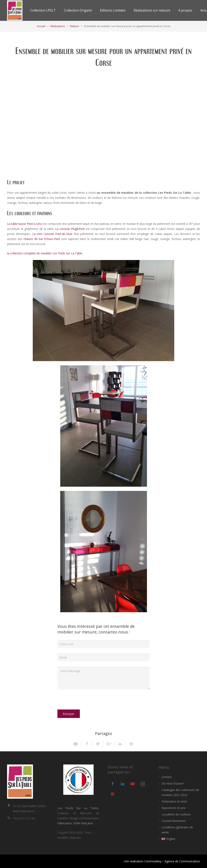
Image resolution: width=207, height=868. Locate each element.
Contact (167, 777)
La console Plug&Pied (70, 229)
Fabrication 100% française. (75, 823)
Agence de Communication (182, 861)
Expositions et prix (173, 808)
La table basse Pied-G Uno (24, 224)
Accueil (41, 26)
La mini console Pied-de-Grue (52, 234)
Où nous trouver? (173, 783)
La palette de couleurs (176, 814)
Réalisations (58, 26)
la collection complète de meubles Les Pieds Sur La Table (45, 253)
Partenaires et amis (174, 801)
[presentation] (88, 702)
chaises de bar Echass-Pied (41, 239)
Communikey (153, 861)
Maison (75, 26)
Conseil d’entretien (174, 821)
